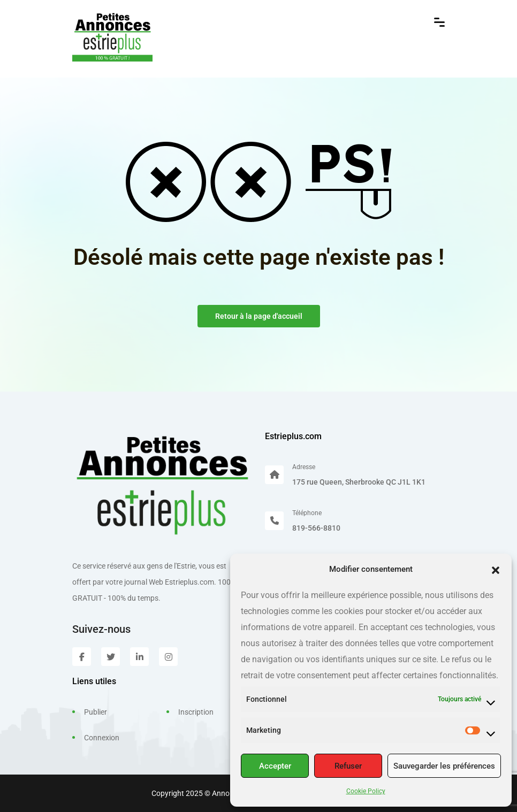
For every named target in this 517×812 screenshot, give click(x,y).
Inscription (196, 712)
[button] (496, 569)
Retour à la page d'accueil (259, 316)
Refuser (348, 766)
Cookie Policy (366, 791)
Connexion (102, 738)
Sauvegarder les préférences (444, 766)
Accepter (275, 766)
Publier (96, 712)
